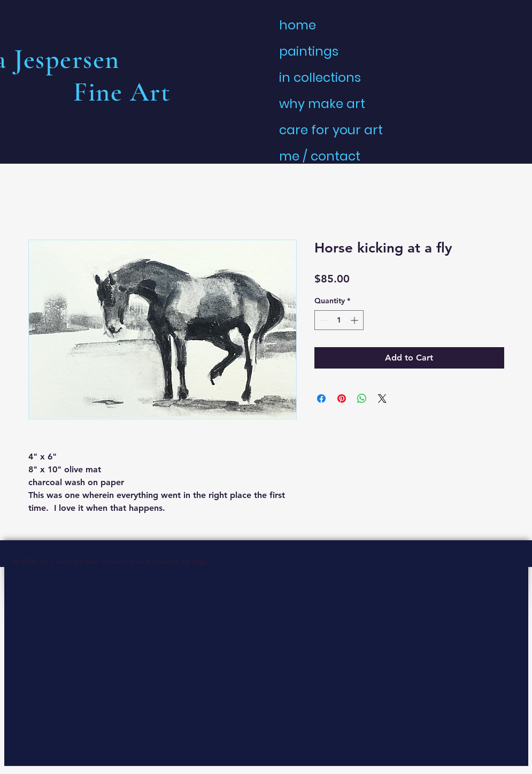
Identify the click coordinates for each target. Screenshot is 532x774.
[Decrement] (323, 320)
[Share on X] (382, 399)
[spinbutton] (339, 320)
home (298, 25)
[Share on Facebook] (321, 399)
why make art (322, 104)
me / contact (320, 156)
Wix (199, 562)
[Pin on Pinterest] (342, 399)
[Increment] (355, 320)
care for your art (331, 130)
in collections (320, 78)
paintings (309, 51)
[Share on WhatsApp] (362, 399)
